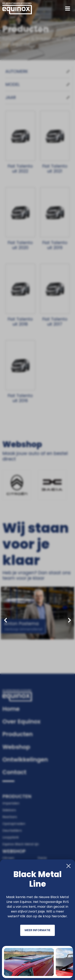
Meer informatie (37, 931)
